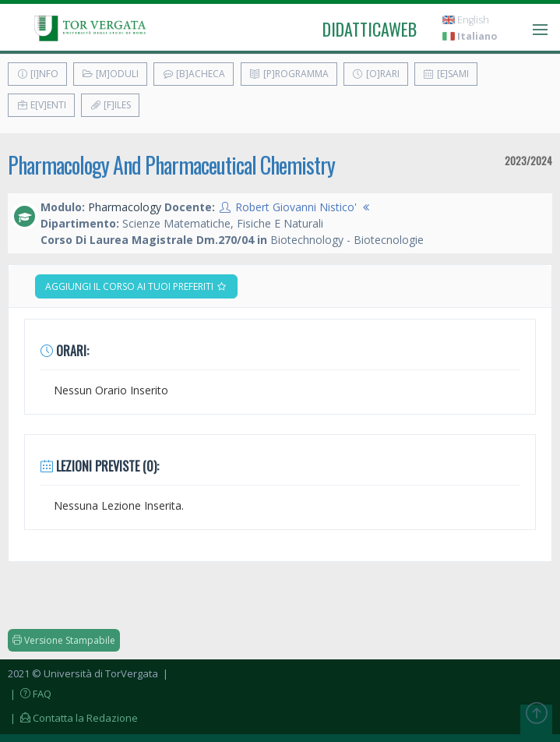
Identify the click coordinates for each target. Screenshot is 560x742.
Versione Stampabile (64, 640)
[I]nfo (37, 74)
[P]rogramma (289, 74)
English (466, 20)
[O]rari (376, 74)
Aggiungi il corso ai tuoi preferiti (136, 286)
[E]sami (446, 74)
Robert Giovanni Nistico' (296, 207)
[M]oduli (110, 74)
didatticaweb (370, 29)
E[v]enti (41, 105)
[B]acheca (194, 74)
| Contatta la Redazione (73, 718)
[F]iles (110, 105)
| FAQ (30, 694)
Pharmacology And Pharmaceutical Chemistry (171, 165)
